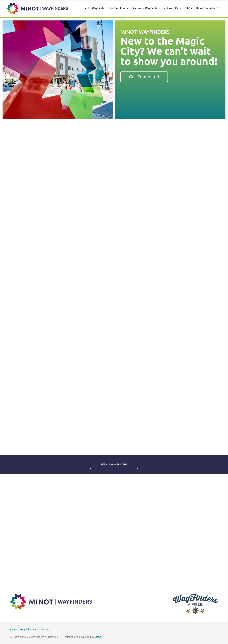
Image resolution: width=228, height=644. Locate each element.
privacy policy (18, 629)
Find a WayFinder (94, 8)
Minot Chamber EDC (209, 8)
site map (46, 629)
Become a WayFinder (145, 8)
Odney (99, 637)
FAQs (188, 8)
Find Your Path (172, 8)
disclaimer (33, 629)
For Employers (119, 8)
